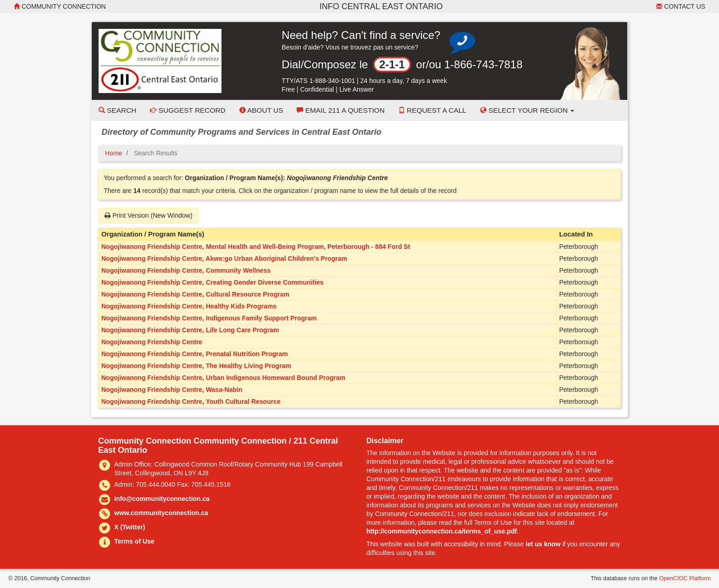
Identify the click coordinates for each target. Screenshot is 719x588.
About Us (261, 110)
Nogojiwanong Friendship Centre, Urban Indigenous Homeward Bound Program (223, 378)
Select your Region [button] (527, 110)
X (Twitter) (130, 527)
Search (117, 110)
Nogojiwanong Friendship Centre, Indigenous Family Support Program (209, 318)
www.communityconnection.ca (161, 513)
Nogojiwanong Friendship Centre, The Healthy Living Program (196, 366)
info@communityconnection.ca (162, 499)
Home (113, 153)
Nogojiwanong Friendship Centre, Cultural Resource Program (195, 294)
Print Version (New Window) (148, 215)
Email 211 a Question (340, 110)
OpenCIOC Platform (685, 578)
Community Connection (60, 6)
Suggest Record (188, 110)
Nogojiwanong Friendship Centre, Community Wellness (186, 270)
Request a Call (432, 110)
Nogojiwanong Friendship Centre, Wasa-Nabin (172, 390)
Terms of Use (134, 541)
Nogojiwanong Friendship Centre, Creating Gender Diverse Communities (213, 282)
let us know (543, 544)
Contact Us (681, 6)
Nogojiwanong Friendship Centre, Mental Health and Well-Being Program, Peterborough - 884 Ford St (256, 247)
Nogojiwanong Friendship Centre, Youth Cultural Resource (191, 401)
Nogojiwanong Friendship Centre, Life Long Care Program (190, 330)
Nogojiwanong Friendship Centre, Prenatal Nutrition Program (195, 354)
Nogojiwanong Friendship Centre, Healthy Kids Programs (189, 306)
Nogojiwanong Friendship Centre (152, 342)
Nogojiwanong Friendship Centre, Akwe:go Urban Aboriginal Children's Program (224, 258)
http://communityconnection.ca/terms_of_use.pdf (442, 531)
